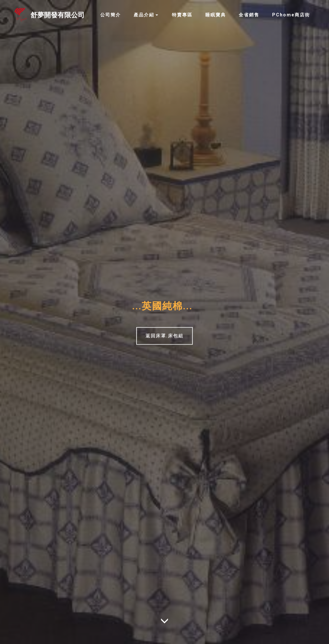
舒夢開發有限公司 (58, 15)
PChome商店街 (291, 15)
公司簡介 (111, 15)
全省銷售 (249, 15)
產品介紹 (144, 15)
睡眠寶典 (216, 15)
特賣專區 (182, 15)
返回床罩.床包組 (164, 338)
